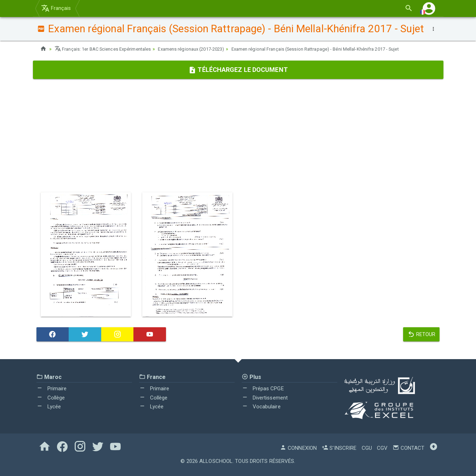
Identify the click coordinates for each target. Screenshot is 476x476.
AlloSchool (216, 461)
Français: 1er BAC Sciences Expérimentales (107, 49)
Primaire (52, 389)
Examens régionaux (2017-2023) (204, 49)
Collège (51, 398)
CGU (367, 448)
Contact (408, 448)
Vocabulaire (261, 407)
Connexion (298, 448)
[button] (429, 8)
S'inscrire (339, 448)
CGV (382, 448)
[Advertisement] (238, 136)
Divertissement (265, 398)
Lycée (49, 407)
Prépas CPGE (263, 389)
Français (56, 8)
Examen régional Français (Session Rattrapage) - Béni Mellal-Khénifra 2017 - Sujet (342, 49)
